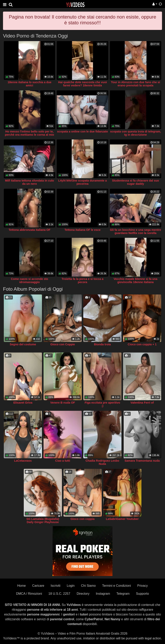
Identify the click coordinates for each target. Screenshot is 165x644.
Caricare (38, 586)
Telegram (123, 594)
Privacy (142, 586)
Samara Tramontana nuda (142, 461)
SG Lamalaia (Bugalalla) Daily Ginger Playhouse (43, 521)
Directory (83, 594)
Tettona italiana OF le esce (82, 230)
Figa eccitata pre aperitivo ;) (102, 404)
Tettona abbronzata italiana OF (29, 230)
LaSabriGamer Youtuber (122, 519)
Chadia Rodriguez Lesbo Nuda (102, 462)
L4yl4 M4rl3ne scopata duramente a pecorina (82, 182)
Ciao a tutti (63, 461)
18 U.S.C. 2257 (59, 594)
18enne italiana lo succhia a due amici (29, 84)
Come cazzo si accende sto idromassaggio (30, 281)
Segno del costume (23, 344)
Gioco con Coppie (63, 344)
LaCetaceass (23, 461)
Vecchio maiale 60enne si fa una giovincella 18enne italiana (136, 281)
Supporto (143, 594)
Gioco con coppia (83, 519)
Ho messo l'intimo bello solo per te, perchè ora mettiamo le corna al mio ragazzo (30, 135)
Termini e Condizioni (116, 586)
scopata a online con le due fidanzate (82, 131)
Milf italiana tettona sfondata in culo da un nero (29, 182)
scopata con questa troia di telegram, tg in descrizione (135, 133)
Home (21, 586)
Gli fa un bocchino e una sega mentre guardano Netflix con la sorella (135, 231)
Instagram (103, 594)
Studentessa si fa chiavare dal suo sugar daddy (136, 182)
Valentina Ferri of (142, 403)
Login (71, 586)
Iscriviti (55, 586)
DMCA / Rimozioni (29, 594)
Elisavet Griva (23, 403)
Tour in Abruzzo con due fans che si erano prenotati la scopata (136, 84)
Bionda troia (102, 344)
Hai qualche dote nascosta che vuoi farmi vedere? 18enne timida (82, 84)
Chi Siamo (88, 586)
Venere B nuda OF (63, 403)
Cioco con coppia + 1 (142, 344)
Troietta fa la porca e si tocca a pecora (82, 281)
